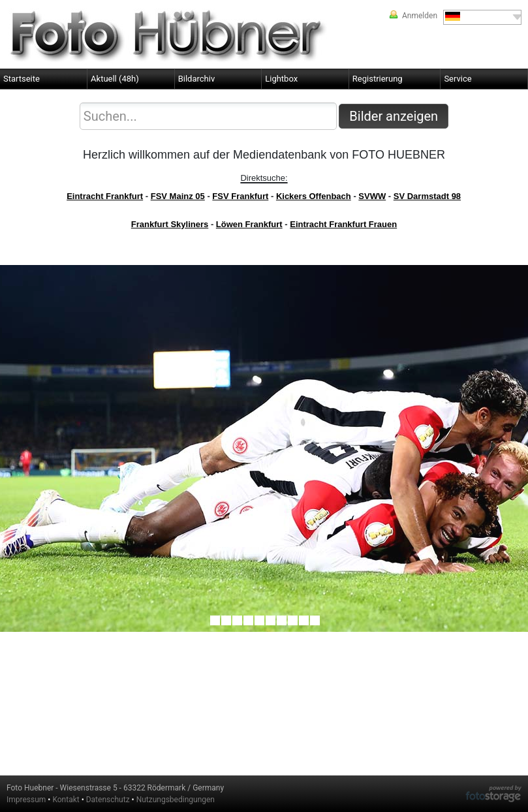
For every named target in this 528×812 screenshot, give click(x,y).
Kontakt (66, 800)
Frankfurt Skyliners (170, 224)
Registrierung (378, 79)
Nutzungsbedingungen (176, 800)
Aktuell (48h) (115, 79)
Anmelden (420, 16)
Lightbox (281, 79)
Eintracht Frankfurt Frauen (343, 224)
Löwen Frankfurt (249, 224)
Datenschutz (108, 800)
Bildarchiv (197, 79)
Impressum (26, 800)
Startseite (22, 79)
